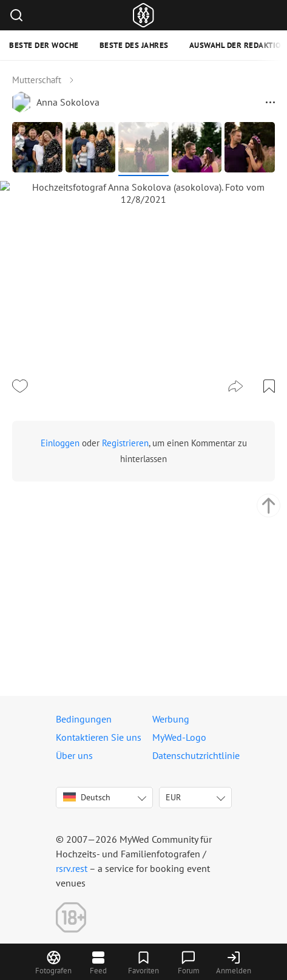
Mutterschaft (37, 80)
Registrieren (125, 616)
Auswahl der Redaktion (238, 45)
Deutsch (87, 797)
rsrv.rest (72, 868)
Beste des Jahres (134, 45)
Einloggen (60, 616)
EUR (173, 797)
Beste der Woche (44, 45)
